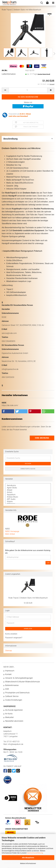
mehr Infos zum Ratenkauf (18, 116)
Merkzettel (9, 717)
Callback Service (12, 696)
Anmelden (28, 629)
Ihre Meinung (42, 438)
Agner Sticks (28, 488)
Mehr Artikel (10, 534)
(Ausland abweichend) (44, 74)
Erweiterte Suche (28, 469)
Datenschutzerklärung (35, 853)
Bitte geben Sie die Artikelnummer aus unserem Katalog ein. (28, 552)
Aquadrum (28, 495)
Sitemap (9, 651)
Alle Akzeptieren (28, 858)
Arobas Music (28, 497)
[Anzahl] (28, 90)
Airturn (28, 492)
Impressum (10, 671)
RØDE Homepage (12, 531)
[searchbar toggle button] (42, 3)
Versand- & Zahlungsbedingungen (19, 678)
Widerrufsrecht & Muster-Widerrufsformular (23, 682)
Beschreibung (10, 139)
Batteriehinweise (12, 685)
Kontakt (8, 674)
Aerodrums (28, 485)
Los (48, 563)
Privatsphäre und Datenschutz (17, 693)
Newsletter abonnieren (14, 721)
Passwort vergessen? (14, 638)
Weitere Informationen (28, 863)
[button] (54, 54)
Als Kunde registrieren (14, 710)
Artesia (28, 501)
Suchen (28, 464)
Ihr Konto (9, 714)
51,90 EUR (28, 603)
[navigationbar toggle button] (53, 3)
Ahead (28, 490)
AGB (7, 689)
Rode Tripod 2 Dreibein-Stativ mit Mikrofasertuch (28, 598)
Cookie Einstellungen (14, 700)
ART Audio (28, 499)
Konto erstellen (11, 634)
